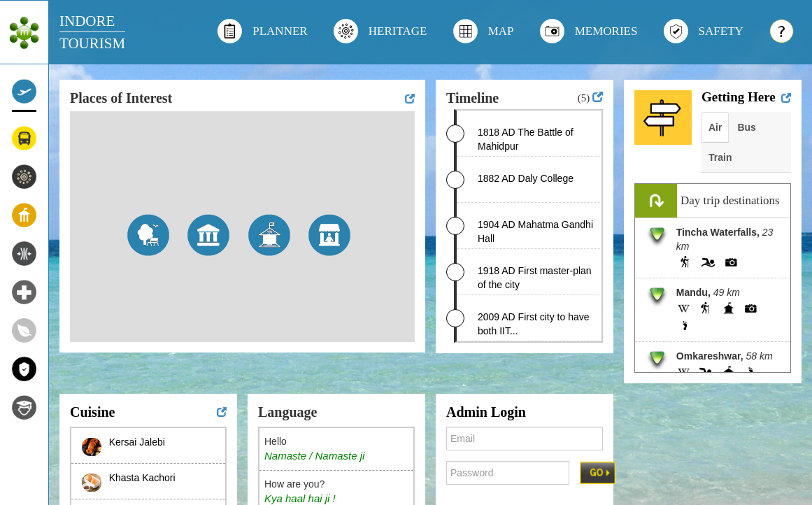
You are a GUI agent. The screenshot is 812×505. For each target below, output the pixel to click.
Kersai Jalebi (137, 442)
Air (715, 127)
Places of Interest (121, 98)
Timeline (472, 98)
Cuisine (92, 412)
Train (720, 157)
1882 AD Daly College (526, 178)
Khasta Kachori (142, 478)
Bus (746, 127)
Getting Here (739, 97)
